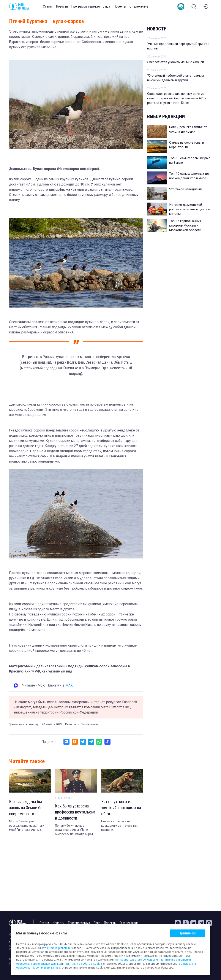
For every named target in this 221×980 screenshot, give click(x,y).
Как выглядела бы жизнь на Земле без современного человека (27, 808)
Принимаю (187, 933)
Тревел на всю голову (24, 724)
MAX (69, 685)
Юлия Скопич (64, 798)
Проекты (120, 6)
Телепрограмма (79, 923)
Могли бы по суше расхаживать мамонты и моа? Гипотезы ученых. (27, 825)
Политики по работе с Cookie (83, 964)
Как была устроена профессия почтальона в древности (75, 812)
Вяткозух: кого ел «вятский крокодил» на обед (121, 808)
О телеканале (139, 6)
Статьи (48, 6)
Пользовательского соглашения (137, 960)
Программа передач (85, 6)
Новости (62, 6)
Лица (107, 6)
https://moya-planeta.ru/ (57, 948)
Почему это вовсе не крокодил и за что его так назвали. (119, 825)
